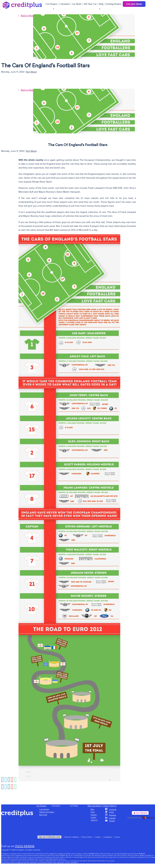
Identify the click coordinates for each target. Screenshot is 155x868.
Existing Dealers (114, 4)
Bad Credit (43, 815)
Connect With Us (109, 806)
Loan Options (44, 809)
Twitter (110, 812)
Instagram (111, 815)
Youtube (110, 821)
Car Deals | (77, 4)
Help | (102, 4)
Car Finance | (52, 4)
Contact (93, 817)
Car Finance (41, 806)
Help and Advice (95, 806)
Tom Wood (31, 72)
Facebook (111, 809)
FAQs (93, 812)
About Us (94, 820)
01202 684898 (25, 846)
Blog (92, 809)
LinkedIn (110, 818)
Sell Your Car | (91, 4)
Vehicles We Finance (47, 812)
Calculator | (65, 4)
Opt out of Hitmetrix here (49, 837)
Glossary (94, 815)
